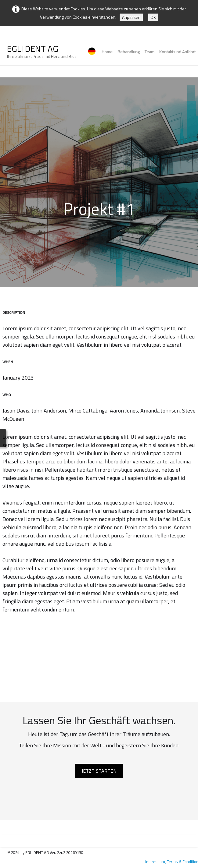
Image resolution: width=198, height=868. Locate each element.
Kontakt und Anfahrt (177, 52)
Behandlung (129, 52)
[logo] (42, 53)
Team (149, 52)
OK (153, 17)
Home (107, 52)
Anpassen (131, 17)
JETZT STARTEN (99, 771)
